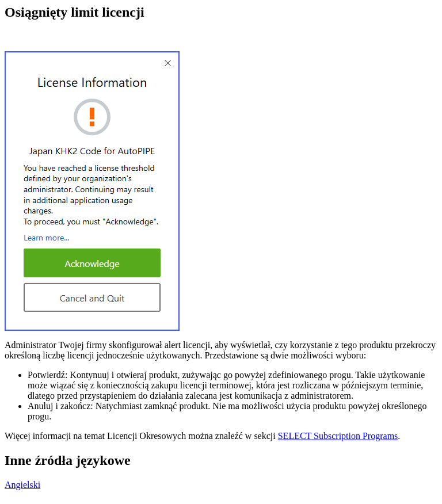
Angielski (22, 485)
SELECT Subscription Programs (338, 436)
